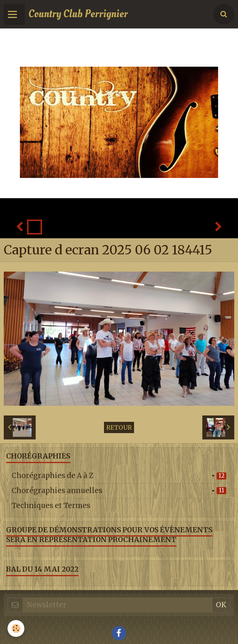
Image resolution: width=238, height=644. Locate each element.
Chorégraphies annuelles (119, 491)
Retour (119, 427)
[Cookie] (16, 628)
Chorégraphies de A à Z (119, 476)
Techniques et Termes (51, 506)
